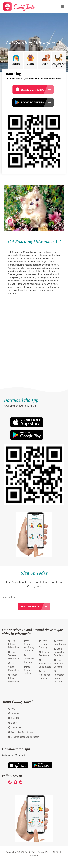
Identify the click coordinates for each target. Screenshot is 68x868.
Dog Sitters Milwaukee (13, 644)
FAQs (12, 709)
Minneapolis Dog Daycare (45, 663)
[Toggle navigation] (62, 7)
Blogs (12, 723)
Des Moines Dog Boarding (45, 675)
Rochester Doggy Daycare (59, 677)
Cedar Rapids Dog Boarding (60, 652)
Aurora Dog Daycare (60, 642)
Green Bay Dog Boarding (43, 644)
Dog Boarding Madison (28, 670)
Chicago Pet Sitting (44, 654)
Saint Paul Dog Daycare (58, 663)
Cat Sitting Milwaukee (13, 667)
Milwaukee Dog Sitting (29, 659)
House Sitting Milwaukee (13, 678)
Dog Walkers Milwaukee (13, 655)
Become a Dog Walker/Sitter (23, 737)
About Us (14, 718)
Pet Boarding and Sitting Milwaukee (29, 646)
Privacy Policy (45, 852)
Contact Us (15, 728)
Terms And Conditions (21, 732)
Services (14, 713)
